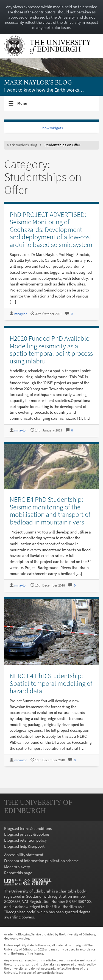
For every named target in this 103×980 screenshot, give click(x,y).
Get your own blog (17, 938)
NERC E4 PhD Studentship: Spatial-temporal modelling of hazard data (51, 683)
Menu (23, 106)
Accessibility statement (24, 855)
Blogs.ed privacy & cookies (27, 834)
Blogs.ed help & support (24, 846)
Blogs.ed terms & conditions (28, 828)
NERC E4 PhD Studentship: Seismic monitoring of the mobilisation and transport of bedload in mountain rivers (50, 511)
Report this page (18, 873)
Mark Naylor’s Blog (38, 83)
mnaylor (21, 314)
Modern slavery (17, 867)
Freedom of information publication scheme (41, 861)
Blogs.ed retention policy (25, 840)
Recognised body (20, 912)
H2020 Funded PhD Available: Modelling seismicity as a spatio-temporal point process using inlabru (51, 350)
